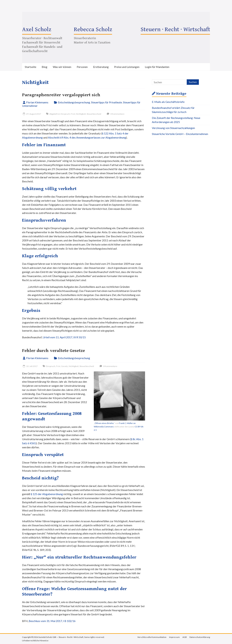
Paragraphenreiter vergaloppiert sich (61, 95)
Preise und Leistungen (127, 67)
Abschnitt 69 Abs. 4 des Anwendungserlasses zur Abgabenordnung (87, 137)
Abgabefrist (55, 114)
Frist (73, 114)
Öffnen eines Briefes (104, 423)
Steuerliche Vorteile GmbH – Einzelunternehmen (180, 134)
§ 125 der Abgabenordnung (47, 494)
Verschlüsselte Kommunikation (152, 637)
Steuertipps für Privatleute (107, 102)
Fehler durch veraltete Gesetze (53, 351)
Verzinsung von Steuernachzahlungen (173, 128)
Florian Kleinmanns (37, 102)
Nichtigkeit (81, 114)
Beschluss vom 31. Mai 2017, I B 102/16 (52, 621)
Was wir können (62, 67)
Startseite (30, 67)
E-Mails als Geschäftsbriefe (168, 102)
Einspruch (65, 114)
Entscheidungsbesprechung (74, 102)
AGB (185, 637)
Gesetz (64, 366)
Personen (82, 67)
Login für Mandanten (157, 67)
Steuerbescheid (94, 114)
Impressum (174, 637)
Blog (45, 67)
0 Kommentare (115, 114)
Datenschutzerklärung (200, 637)
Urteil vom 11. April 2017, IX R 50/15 (64, 337)
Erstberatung (101, 67)
